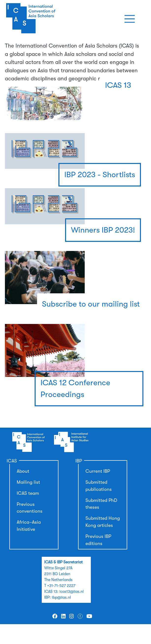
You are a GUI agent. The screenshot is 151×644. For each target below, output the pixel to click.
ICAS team (28, 493)
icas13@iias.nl (72, 592)
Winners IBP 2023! (103, 230)
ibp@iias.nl (61, 597)
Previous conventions (30, 508)
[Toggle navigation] (130, 19)
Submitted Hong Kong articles (103, 522)
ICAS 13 (118, 85)
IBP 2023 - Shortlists (100, 175)
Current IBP (98, 471)
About (23, 471)
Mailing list (28, 482)
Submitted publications (99, 486)
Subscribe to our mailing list (91, 304)
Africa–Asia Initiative (29, 526)
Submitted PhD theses (101, 504)
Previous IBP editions (98, 540)
